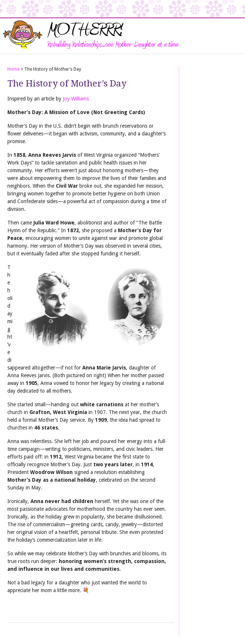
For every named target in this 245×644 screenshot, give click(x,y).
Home (13, 69)
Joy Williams (76, 99)
